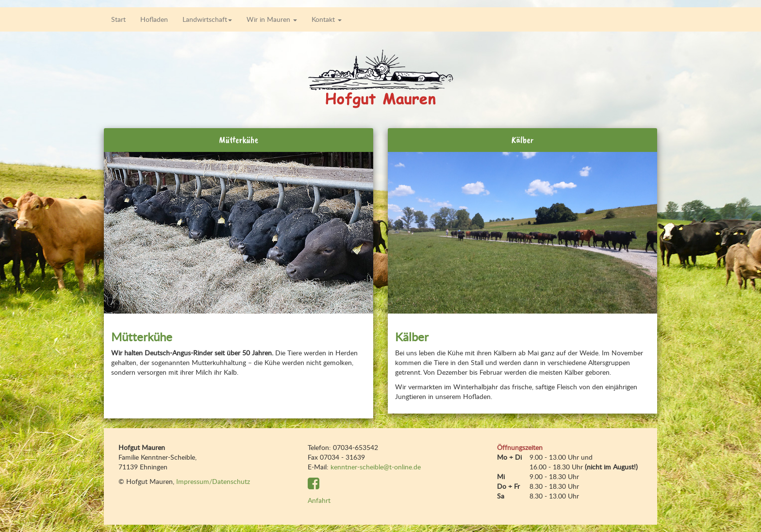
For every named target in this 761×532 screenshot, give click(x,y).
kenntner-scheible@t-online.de (376, 467)
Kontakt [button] (327, 19)
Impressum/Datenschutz (213, 481)
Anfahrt (319, 500)
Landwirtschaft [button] (207, 19)
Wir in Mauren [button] (272, 19)
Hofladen (154, 19)
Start (118, 19)
